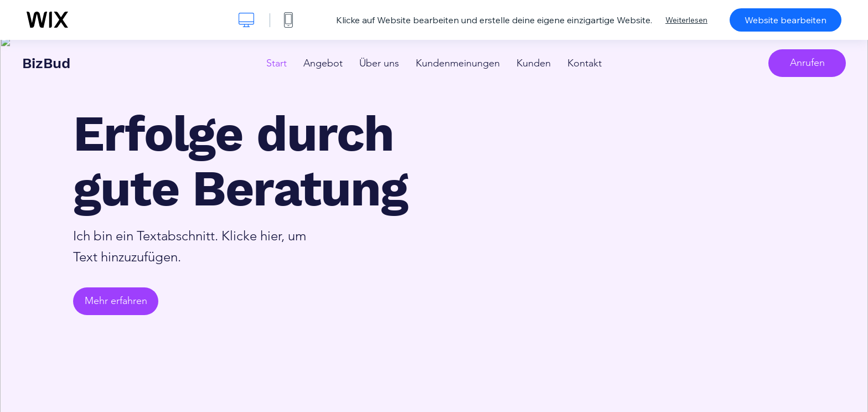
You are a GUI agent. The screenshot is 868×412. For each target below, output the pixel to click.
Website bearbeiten (786, 20)
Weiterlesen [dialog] (686, 20)
